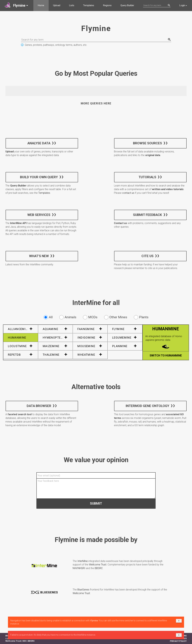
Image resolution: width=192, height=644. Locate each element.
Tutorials (147, 177)
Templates (89, 5)
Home (41, 5)
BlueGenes (83, 590)
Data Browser (39, 406)
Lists (72, 5)
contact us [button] (128, 193)
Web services (39, 215)
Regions (107, 5)
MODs (90, 317)
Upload (57, 5)
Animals (68, 317)
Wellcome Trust (98, 565)
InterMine (83, 561)
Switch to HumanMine (166, 356)
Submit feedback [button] (147, 215)
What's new (39, 256)
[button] (17, 6)
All (48, 317)
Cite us (147, 256)
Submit (96, 503)
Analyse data (39, 143)
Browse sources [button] (147, 143)
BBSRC (99, 568)
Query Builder (127, 5)
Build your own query (39, 177)
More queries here (96, 103)
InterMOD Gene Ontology (147, 406)
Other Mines (116, 317)
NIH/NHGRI (79, 568)
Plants (141, 317)
